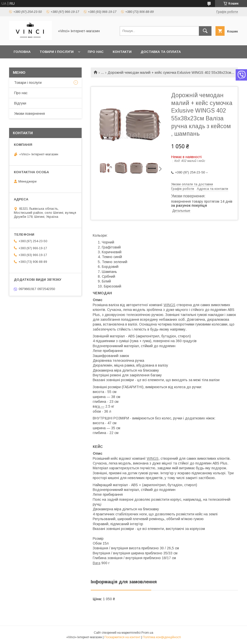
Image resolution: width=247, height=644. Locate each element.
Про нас (96, 52)
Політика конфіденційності (162, 637)
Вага (97, 563)
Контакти (122, 52)
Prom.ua (147, 633)
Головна (22, 52)
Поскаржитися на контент (122, 637)
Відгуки (20, 103)
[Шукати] (205, 31)
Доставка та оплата (161, 52)
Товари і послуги (57, 52)
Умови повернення (29, 114)
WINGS (169, 305)
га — (100, 406)
